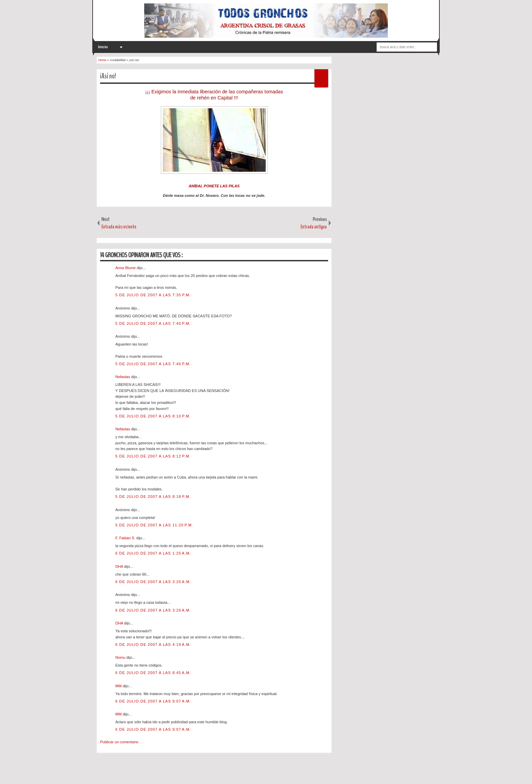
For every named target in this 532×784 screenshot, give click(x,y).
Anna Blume (126, 268)
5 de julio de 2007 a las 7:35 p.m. (153, 295)
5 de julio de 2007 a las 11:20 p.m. (154, 525)
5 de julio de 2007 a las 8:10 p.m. (153, 416)
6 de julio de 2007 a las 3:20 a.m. (153, 582)
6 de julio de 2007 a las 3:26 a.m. (153, 610)
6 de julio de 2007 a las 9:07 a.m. (153, 701)
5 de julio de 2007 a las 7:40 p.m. (153, 323)
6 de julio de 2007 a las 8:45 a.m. (153, 673)
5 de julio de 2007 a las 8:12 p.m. (153, 456)
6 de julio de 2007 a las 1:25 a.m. (153, 553)
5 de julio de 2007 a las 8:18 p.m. (153, 497)
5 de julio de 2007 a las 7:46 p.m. (153, 364)
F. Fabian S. (126, 538)
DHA (120, 566)
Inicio (103, 47)
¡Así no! (108, 76)
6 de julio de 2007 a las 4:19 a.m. (153, 645)
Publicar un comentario (119, 742)
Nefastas (123, 377)
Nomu (121, 657)
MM (119, 686)
